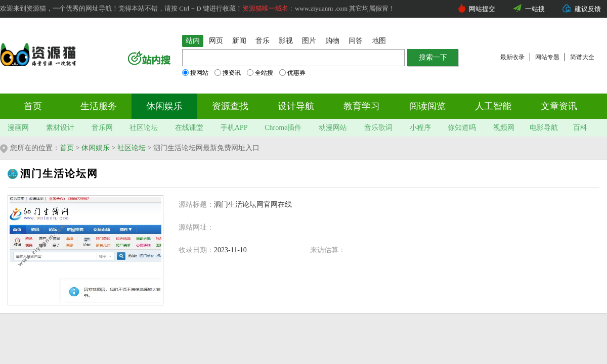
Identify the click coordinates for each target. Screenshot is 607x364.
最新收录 (512, 57)
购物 (332, 41)
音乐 (263, 41)
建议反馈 (588, 9)
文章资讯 (559, 106)
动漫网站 (333, 128)
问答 (356, 41)
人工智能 (493, 106)
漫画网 (18, 128)
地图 (379, 41)
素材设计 (60, 128)
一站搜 (535, 9)
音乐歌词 (378, 128)
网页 (216, 41)
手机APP (234, 128)
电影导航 (544, 128)
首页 (33, 106)
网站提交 (482, 9)
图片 (309, 41)
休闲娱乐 (164, 106)
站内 (193, 41)
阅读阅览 (427, 106)
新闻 (239, 41)
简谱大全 (582, 57)
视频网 (504, 128)
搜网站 (195, 73)
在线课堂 (189, 128)
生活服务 (99, 106)
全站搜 (260, 73)
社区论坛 (144, 128)
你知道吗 (462, 128)
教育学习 (362, 106)
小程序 (420, 128)
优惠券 (292, 73)
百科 (580, 128)
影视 (286, 41)
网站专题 (547, 57)
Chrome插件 (283, 128)
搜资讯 (228, 73)
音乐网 (102, 128)
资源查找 (230, 106)
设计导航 (296, 106)
